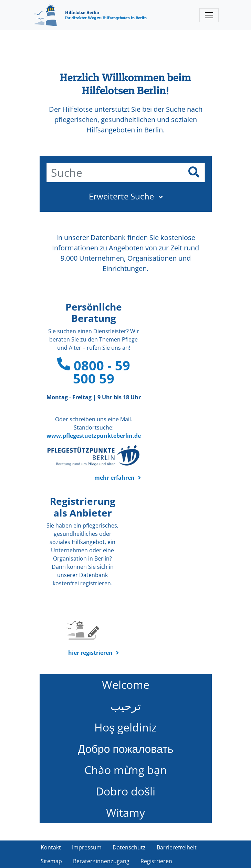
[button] (126, 196)
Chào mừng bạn (126, 770)
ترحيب (126, 706)
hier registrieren (90, 653)
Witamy (126, 812)
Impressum (87, 847)
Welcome (126, 685)
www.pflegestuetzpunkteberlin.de (94, 436)
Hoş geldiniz (126, 727)
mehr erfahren (114, 478)
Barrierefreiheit (177, 847)
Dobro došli (126, 791)
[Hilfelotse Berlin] (90, 15)
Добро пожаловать (126, 748)
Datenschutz (129, 847)
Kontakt (51, 847)
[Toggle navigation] (209, 15)
